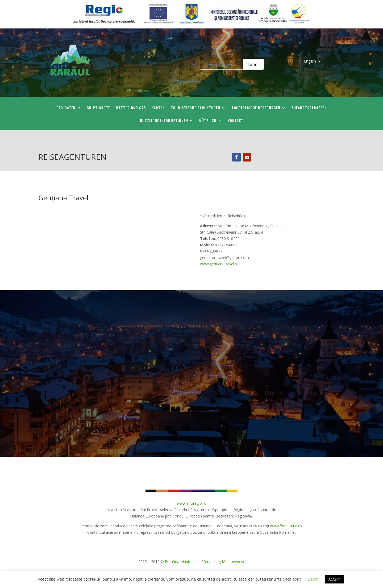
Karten (158, 108)
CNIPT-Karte (98, 108)
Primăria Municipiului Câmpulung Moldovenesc (205, 562)
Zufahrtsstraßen (309, 108)
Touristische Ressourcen (256, 108)
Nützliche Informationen (164, 121)
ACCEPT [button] (335, 579)
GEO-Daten (66, 108)
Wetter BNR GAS (131, 108)
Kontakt (236, 121)
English (310, 61)
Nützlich (208, 121)
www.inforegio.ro (192, 503)
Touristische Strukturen (195, 108)
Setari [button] (313, 579)
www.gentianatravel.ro (219, 264)
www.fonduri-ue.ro (286, 526)
